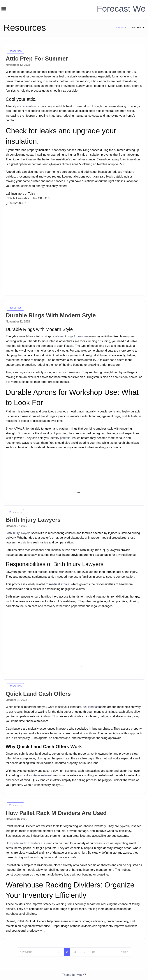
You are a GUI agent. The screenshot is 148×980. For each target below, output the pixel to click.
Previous (27, 952)
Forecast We (121, 9)
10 (93, 952)
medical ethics (59, 584)
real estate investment (37, 775)
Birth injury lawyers (18, 533)
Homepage (121, 28)
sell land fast (91, 707)
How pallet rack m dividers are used (29, 843)
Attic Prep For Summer (37, 59)
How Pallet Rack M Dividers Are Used (56, 813)
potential (66, 438)
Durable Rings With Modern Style (51, 315)
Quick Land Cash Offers (38, 694)
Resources (15, 51)
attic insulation (26, 106)
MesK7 (81, 975)
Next (123, 952)
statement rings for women (70, 336)
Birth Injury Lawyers (33, 520)
